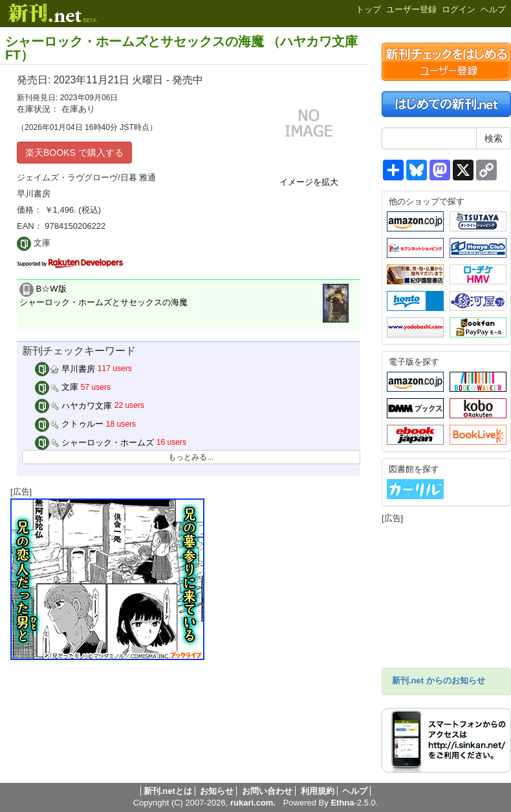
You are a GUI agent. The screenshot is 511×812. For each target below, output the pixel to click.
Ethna (342, 803)
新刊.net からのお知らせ (439, 680)
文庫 (57, 387)
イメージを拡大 (309, 182)
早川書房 (65, 369)
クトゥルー (70, 424)
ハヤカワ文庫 (74, 406)
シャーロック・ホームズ (95, 443)
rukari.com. (253, 803)
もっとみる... (191, 457)
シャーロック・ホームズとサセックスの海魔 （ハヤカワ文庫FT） (181, 48)
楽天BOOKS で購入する (74, 153)
